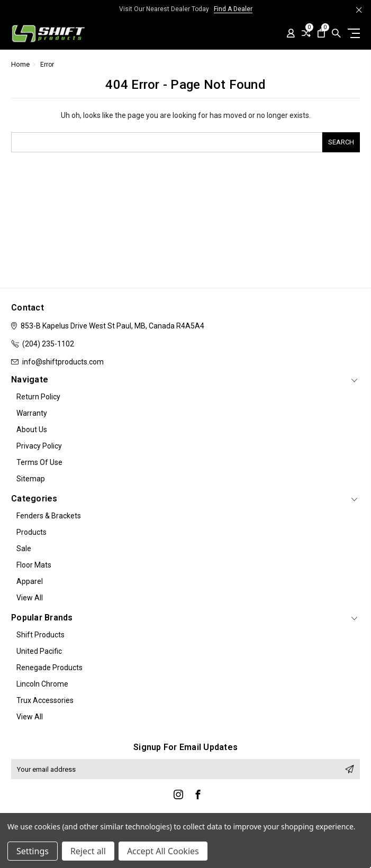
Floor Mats (34, 565)
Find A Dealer (233, 9)
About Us (32, 430)
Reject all (88, 851)
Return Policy (38, 397)
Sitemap (31, 479)
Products (31, 532)
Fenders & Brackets (49, 516)
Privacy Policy (39, 446)
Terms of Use (39, 462)
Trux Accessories (45, 700)
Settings (33, 851)
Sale (24, 549)
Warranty (32, 413)
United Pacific (39, 651)
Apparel (30, 581)
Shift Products (40, 635)
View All (30, 598)
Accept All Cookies (163, 851)
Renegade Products (49, 668)
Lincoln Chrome (42, 684)
